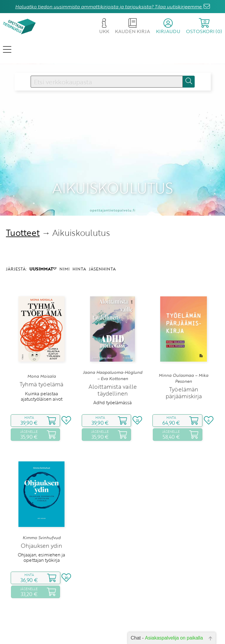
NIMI (64, 253)
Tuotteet (23, 217)
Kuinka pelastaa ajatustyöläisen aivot (42, 380)
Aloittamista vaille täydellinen (113, 374)
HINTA (79, 253)
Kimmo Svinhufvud (42, 522)
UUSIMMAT (43, 253)
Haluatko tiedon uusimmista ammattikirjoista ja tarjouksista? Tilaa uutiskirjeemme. (109, 7)
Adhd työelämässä (112, 387)
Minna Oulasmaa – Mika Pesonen (184, 363)
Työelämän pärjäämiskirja (184, 377)
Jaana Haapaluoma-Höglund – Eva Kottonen (113, 360)
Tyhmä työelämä (41, 369)
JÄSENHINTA (102, 253)
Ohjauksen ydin (41, 530)
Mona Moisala (42, 361)
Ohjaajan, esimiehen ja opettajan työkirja (41, 542)
